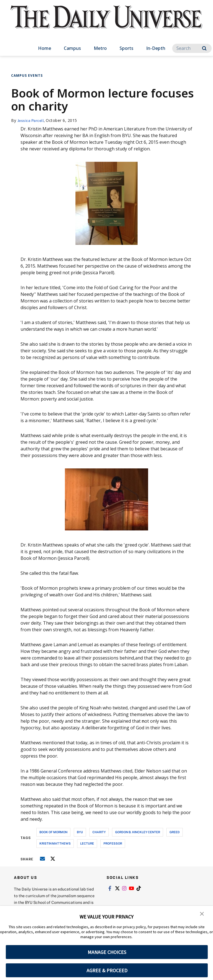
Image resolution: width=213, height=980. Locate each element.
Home (45, 48)
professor (113, 843)
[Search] (192, 48)
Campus (72, 48)
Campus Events (27, 75)
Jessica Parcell (32, 120)
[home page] (106, 22)
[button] (202, 914)
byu (80, 832)
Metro (100, 48)
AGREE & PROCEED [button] (107, 970)
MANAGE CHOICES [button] (107, 952)
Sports (126, 48)
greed (175, 832)
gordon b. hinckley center (138, 832)
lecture (87, 843)
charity (99, 832)
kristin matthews (55, 843)
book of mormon (53, 832)
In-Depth (156, 48)
